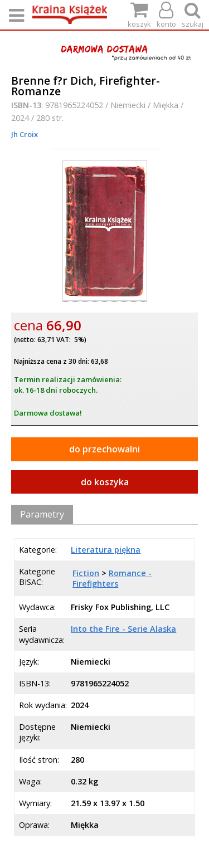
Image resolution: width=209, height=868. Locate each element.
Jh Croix (25, 134)
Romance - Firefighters (112, 578)
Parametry (42, 514)
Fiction (86, 573)
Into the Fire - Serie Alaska (123, 629)
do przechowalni (104, 449)
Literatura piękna (106, 550)
